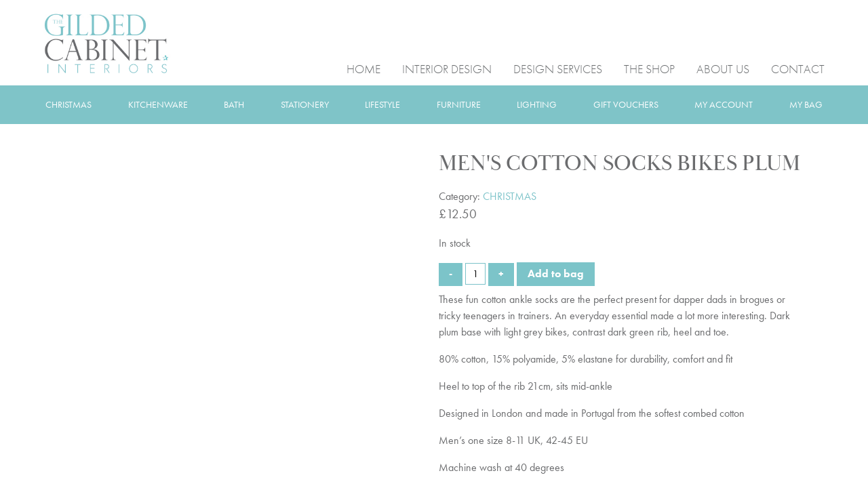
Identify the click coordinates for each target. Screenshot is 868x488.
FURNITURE (459, 104)
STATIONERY (305, 104)
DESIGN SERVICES (558, 68)
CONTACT (798, 68)
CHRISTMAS (68, 104)
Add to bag (556, 273)
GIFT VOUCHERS (626, 104)
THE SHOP (649, 68)
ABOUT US (723, 68)
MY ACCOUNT (724, 104)
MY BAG (806, 104)
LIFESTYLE (382, 104)
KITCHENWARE (158, 104)
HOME (363, 68)
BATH (234, 104)
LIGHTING (537, 104)
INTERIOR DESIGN (447, 68)
